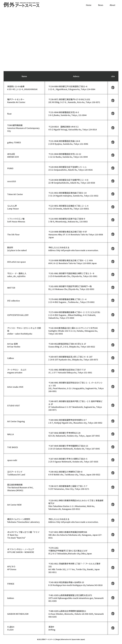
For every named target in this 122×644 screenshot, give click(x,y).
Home (89, 5)
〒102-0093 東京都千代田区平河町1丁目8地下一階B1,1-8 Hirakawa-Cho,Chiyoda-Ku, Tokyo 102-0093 (71, 288)
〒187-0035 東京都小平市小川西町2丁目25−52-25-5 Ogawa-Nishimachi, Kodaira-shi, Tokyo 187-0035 (73, 460)
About (112, 5)
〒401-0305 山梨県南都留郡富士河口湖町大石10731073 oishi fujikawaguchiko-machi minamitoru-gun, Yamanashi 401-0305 (76, 598)
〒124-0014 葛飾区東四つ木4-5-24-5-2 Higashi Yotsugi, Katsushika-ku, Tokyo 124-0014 (73, 128)
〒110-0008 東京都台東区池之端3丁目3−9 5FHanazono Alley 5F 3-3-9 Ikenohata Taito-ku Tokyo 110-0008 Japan (76, 234)
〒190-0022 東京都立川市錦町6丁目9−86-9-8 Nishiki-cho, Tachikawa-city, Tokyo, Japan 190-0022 (74, 473)
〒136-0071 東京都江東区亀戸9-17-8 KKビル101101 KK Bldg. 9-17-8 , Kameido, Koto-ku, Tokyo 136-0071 (74, 101)
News (101, 5)
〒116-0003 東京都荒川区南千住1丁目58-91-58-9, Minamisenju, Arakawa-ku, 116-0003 (68, 220)
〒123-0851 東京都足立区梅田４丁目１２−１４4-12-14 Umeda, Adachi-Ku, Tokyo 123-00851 (69, 207)
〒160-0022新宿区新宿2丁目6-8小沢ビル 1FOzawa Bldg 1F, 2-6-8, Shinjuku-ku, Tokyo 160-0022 (72, 345)
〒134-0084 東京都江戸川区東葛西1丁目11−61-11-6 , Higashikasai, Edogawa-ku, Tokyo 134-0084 (72, 88)
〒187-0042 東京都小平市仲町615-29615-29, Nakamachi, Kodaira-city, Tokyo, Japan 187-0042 (74, 434)
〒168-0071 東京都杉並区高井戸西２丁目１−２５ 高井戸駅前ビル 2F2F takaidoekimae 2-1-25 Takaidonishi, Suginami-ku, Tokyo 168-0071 (75, 405)
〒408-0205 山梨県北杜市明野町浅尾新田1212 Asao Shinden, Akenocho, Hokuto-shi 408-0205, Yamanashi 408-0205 (76, 614)
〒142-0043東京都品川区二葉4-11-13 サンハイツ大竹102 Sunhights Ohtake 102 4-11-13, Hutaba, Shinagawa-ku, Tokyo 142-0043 (73, 331)
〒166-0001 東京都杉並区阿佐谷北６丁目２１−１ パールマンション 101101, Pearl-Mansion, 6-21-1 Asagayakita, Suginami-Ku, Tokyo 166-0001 (76, 387)
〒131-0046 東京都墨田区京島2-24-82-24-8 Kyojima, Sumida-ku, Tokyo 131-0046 (68, 142)
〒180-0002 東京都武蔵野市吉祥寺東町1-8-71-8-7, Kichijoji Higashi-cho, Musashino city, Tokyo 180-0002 (75, 421)
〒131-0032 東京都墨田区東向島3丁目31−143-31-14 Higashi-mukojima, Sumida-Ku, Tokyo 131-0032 (73, 194)
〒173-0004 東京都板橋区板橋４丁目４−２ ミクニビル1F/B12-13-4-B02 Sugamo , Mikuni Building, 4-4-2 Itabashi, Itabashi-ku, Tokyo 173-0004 (74, 315)
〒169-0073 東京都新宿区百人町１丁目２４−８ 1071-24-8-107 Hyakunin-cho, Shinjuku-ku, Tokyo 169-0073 (73, 358)
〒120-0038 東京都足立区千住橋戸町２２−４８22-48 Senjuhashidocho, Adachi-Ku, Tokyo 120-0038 (72, 181)
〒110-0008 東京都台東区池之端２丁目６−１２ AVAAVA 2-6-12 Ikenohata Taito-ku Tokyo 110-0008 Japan (72, 262)
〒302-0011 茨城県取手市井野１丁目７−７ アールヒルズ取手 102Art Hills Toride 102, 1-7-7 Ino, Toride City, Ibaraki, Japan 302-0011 (74, 568)
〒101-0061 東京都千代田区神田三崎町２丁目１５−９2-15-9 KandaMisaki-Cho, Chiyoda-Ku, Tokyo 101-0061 (73, 275)
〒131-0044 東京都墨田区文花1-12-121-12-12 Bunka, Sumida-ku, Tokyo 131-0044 (68, 155)
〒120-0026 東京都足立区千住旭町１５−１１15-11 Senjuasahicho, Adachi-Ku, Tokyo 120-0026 (70, 168)
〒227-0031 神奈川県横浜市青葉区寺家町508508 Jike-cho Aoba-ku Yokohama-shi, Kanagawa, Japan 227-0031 (75, 535)
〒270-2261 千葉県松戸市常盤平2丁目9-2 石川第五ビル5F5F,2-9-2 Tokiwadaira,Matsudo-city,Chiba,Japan (70, 551)
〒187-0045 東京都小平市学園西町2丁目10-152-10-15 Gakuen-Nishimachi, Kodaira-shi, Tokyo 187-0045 (74, 447)
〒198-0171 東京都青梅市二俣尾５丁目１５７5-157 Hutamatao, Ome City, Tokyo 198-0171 (69, 487)
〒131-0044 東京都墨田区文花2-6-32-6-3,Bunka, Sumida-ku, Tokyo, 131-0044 (67, 114)
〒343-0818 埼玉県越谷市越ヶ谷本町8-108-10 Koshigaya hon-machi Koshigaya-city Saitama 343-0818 (75, 584)
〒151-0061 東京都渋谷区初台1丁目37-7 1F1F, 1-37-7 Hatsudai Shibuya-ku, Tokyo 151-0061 (70, 371)
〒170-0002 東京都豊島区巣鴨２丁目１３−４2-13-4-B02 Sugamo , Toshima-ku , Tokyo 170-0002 (71, 301)
